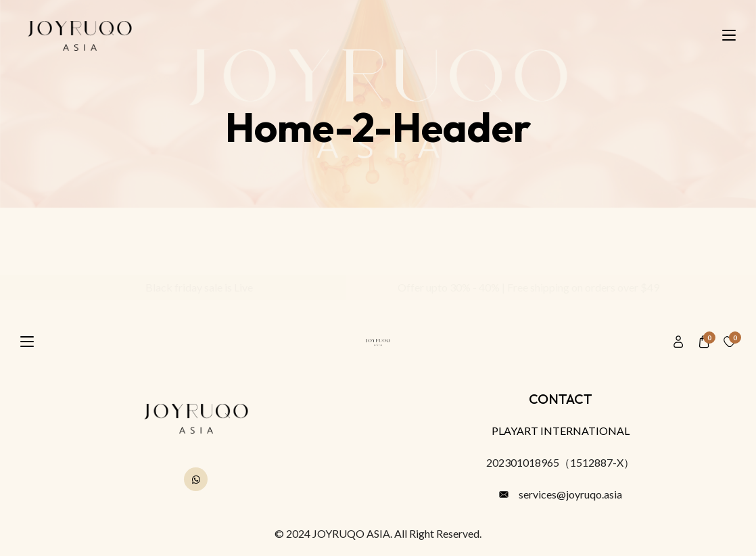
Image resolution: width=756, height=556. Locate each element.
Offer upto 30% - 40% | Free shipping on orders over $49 (524, 287)
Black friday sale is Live (194, 287)
